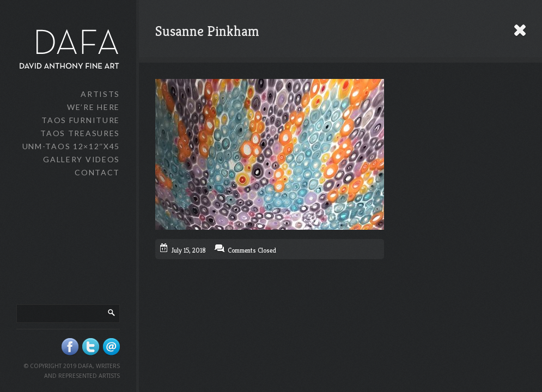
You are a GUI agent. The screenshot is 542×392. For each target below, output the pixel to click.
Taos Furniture (81, 120)
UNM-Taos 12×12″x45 (71, 146)
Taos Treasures (80, 133)
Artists (100, 94)
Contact (97, 172)
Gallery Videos (81, 159)
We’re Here (93, 107)
